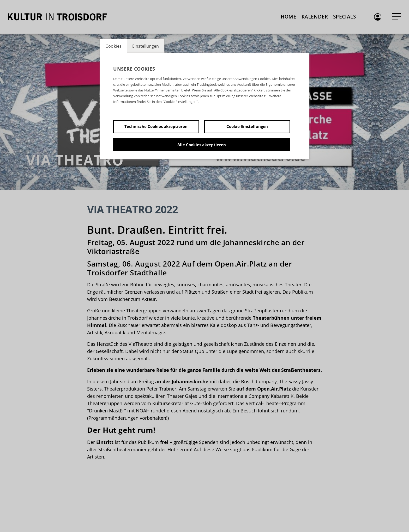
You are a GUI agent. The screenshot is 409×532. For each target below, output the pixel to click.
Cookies (114, 46)
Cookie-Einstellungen (247, 126)
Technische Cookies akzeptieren (156, 126)
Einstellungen (146, 46)
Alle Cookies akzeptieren (202, 145)
